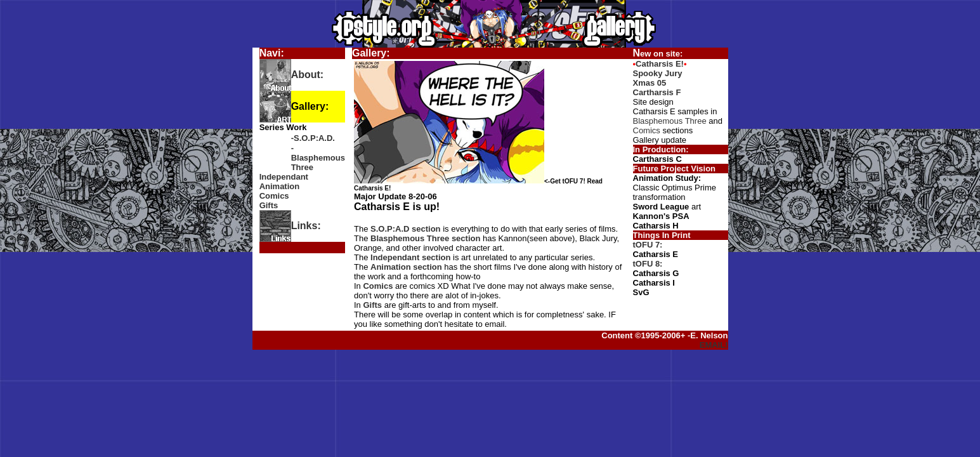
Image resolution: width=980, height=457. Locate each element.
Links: (306, 226)
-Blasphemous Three (318, 158)
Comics (274, 196)
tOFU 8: (648, 264)
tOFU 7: (648, 245)
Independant (284, 177)
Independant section (410, 257)
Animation (280, 186)
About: (308, 75)
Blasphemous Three (670, 121)
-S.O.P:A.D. (313, 138)
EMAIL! (714, 345)
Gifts (269, 205)
